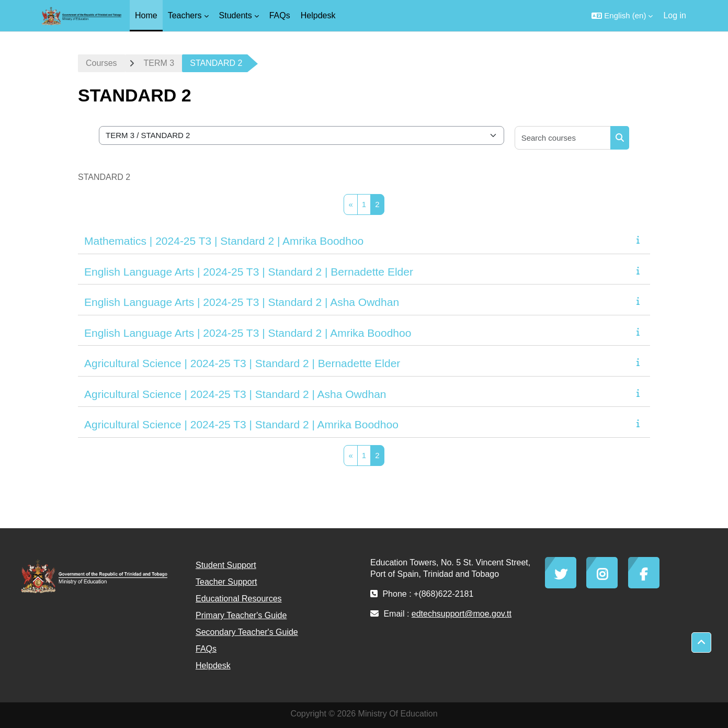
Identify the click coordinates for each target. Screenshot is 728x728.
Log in (675, 15)
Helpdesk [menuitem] (318, 15)
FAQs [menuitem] (280, 15)
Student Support (226, 565)
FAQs (206, 649)
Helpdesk (213, 666)
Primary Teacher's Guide (241, 615)
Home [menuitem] (146, 15)
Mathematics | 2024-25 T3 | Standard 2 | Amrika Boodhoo (224, 241)
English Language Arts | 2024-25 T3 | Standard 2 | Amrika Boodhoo (248, 333)
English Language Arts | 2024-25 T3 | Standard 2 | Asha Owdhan (242, 302)
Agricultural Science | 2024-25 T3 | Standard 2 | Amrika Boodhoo (241, 424)
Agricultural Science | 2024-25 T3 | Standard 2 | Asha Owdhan (235, 394)
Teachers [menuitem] (185, 15)
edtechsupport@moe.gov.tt (462, 614)
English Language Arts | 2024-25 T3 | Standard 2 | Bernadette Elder (249, 272)
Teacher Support (226, 582)
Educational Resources (239, 599)
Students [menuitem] (236, 15)
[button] (622, 16)
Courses (101, 63)
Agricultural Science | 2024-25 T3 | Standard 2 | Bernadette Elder (242, 363)
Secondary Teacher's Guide (247, 632)
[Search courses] (563, 138)
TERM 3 (159, 63)
